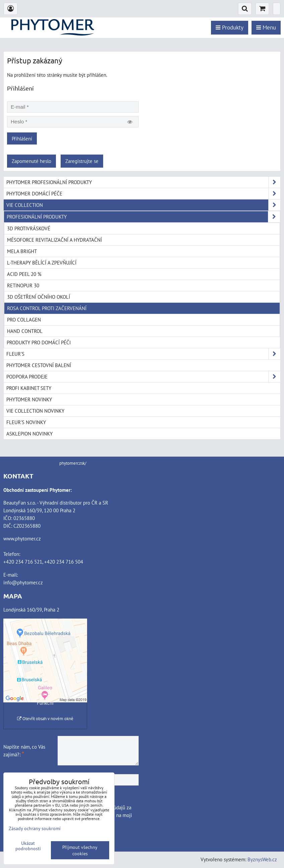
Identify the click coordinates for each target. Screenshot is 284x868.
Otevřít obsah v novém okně (45, 719)
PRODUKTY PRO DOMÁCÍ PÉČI (39, 342)
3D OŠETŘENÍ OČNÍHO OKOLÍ (39, 297)
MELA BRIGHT (22, 251)
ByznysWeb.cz (262, 859)
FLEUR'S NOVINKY (26, 422)
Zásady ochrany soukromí (35, 828)
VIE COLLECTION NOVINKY (35, 411)
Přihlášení (22, 138)
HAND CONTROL (25, 331)
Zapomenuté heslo (31, 161)
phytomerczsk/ (73, 463)
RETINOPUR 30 (23, 285)
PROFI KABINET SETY (29, 388)
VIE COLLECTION (143, 205)
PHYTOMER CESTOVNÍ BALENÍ (39, 365)
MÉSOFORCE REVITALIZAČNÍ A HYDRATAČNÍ (54, 240)
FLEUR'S (143, 354)
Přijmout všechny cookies (80, 850)
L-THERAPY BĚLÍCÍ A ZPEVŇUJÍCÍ (42, 263)
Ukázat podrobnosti (28, 846)
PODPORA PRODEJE (143, 377)
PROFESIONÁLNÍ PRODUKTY (143, 217)
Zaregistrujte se (82, 161)
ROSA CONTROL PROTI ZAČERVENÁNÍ (47, 308)
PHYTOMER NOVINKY (29, 399)
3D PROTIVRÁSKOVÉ (29, 228)
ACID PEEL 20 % (24, 274)
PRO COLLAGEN (24, 320)
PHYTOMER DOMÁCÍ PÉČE (143, 194)
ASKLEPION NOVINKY (29, 433)
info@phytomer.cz (23, 582)
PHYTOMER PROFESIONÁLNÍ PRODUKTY (143, 182)
